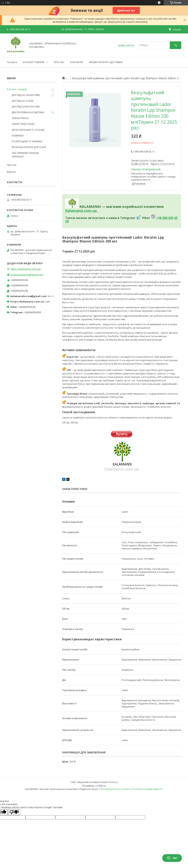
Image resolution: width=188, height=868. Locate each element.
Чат (172, 858)
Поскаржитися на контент (115, 789)
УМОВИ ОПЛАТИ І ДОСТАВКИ (106, 62)
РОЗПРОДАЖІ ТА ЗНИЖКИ (27, 141)
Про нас (12, 165)
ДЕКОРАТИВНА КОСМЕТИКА (28, 112)
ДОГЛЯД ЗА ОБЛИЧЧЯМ (26, 95)
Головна (12, 62)
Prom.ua (113, 782)
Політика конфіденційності (148, 789)
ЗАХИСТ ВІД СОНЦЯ (23, 124)
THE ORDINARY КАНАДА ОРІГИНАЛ (25, 155)
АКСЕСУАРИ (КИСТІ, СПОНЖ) (28, 130)
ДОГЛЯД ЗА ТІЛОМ (23, 101)
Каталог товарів (17, 89)
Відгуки (11, 172)
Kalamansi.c (75, 211)
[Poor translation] (14, 812)
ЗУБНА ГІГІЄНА (20, 118)
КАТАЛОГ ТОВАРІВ (33, 62)
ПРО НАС (59, 62)
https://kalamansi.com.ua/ (26, 269)
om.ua (91, 211)
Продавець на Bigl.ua (94, 786)
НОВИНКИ (18, 136)
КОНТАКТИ (77, 62)
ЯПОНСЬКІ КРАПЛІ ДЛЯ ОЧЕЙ (29, 147)
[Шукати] (176, 45)
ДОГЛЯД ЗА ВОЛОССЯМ (26, 107)
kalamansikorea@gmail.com (27, 275)
